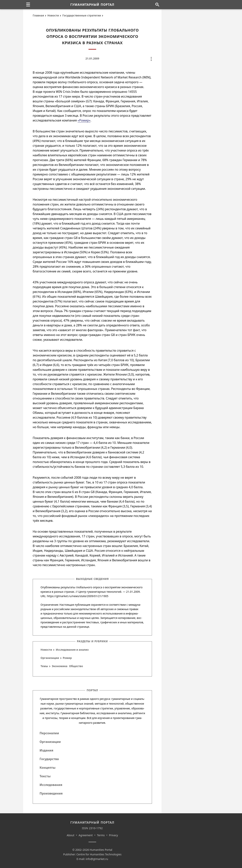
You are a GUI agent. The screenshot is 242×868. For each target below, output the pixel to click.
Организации (50, 658)
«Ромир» (84, 120)
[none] (28, 5)
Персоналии (49, 733)
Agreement (86, 835)
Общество (76, 666)
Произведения (51, 793)
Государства (49, 759)
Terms (101, 835)
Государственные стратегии (82, 15)
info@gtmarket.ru (97, 859)
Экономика (60, 666)
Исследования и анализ (72, 650)
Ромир (67, 658)
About (71, 835)
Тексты (45, 776)
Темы (44, 666)
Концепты (48, 768)
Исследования (51, 785)
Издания (46, 750)
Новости (53, 15)
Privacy (113, 835)
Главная (38, 15)
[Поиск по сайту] (157, 5)
